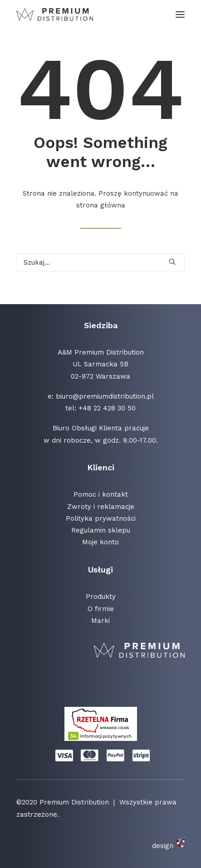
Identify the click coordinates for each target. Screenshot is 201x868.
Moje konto (100, 542)
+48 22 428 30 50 (107, 408)
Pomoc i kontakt (101, 494)
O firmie (101, 609)
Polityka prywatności (101, 518)
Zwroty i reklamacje (101, 507)
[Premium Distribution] (55, 15)
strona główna (101, 205)
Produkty (101, 597)
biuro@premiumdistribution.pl (105, 396)
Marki (100, 621)
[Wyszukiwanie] (100, 262)
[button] (180, 15)
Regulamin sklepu (101, 530)
